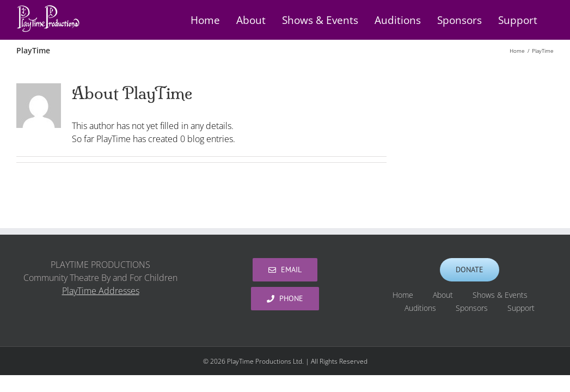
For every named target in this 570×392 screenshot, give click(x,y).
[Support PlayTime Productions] (470, 270)
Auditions (420, 308)
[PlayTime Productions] (285, 270)
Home (403, 295)
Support (521, 308)
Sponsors (472, 308)
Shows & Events (500, 295)
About (443, 295)
